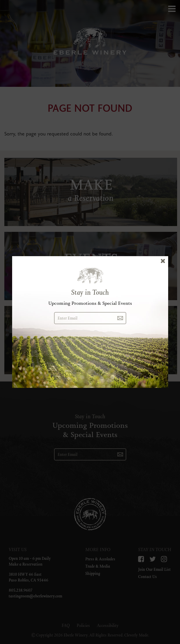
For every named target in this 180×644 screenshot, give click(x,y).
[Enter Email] (84, 318)
